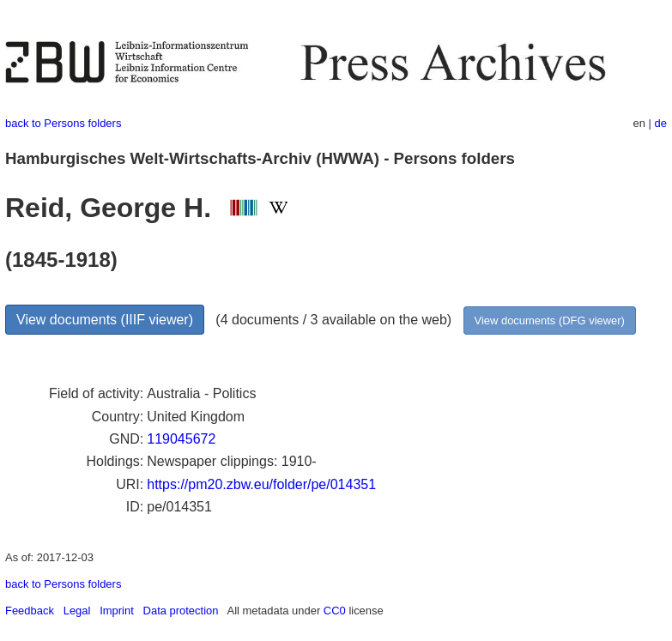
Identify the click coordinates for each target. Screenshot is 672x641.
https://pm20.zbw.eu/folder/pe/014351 (261, 484)
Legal (77, 611)
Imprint (117, 611)
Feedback (30, 611)
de (661, 123)
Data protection (181, 611)
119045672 (181, 439)
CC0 (335, 611)
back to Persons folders (63, 123)
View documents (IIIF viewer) (105, 320)
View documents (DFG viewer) (550, 320)
